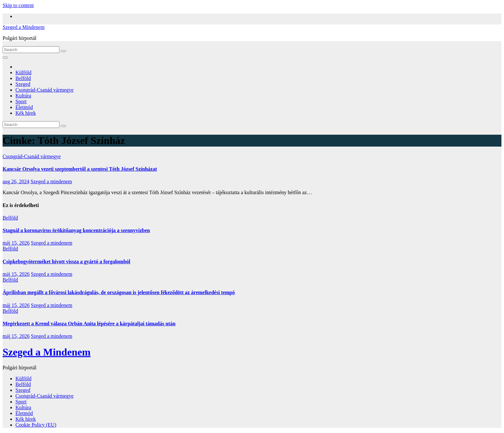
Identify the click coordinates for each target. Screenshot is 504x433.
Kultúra (23, 96)
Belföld (23, 78)
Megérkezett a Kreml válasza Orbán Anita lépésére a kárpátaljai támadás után (89, 324)
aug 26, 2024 (16, 181)
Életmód (24, 107)
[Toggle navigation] (5, 58)
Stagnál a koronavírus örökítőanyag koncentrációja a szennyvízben (76, 230)
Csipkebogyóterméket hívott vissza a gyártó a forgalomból (66, 262)
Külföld (23, 72)
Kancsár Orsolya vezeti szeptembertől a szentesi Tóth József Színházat (80, 169)
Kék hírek (26, 113)
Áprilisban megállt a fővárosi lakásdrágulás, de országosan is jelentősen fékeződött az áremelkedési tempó (119, 292)
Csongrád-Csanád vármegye (45, 90)
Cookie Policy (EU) (36, 425)
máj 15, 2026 (16, 243)
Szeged (23, 84)
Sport (21, 101)
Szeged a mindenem (51, 181)
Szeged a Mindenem (24, 27)
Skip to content (18, 5)
